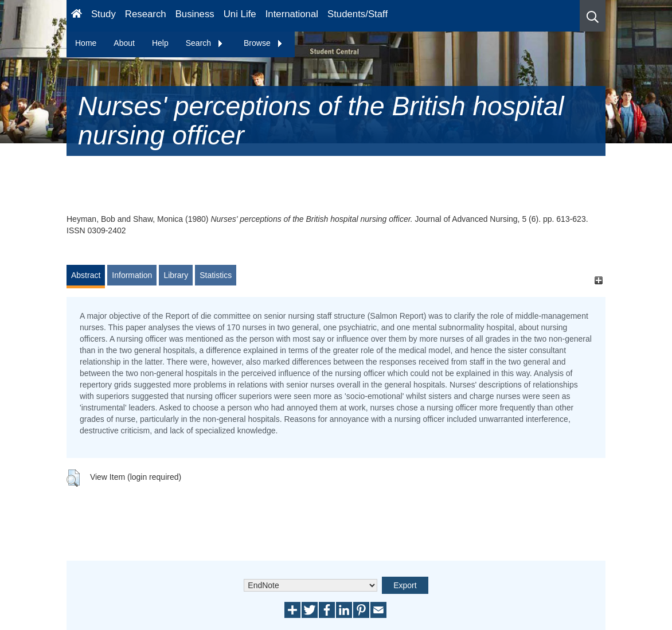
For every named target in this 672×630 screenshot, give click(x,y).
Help (160, 43)
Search (205, 43)
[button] (593, 16)
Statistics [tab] (216, 275)
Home (86, 43)
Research (146, 14)
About (124, 43)
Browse (263, 43)
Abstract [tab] (86, 275)
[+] (598, 281)
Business (195, 14)
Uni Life (240, 14)
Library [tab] (176, 275)
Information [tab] (132, 275)
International (292, 14)
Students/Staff (358, 14)
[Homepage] (77, 16)
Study (103, 14)
